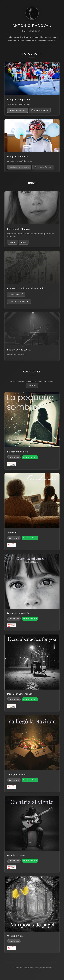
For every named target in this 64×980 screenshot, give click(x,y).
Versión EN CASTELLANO (19, 301)
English (24, 242)
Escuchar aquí (14, 457)
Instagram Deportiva (40, 110)
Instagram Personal (43, 167)
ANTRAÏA (32, 385)
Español (12, 242)
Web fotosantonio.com (18, 110)
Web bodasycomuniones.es (19, 167)
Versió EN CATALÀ (16, 294)
